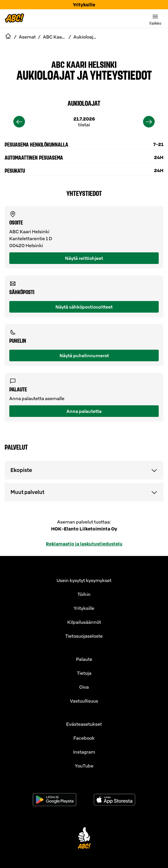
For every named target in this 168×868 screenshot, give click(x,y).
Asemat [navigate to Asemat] (27, 37)
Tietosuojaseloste (84, 636)
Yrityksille (84, 5)
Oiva (84, 687)
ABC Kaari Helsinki (84, 64)
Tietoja (84, 673)
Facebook (84, 738)
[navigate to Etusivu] (8, 37)
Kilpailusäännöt (84, 622)
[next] (149, 122)
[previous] (19, 122)
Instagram (84, 752)
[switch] (155, 19)
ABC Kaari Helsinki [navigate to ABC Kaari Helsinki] (55, 37)
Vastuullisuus (84, 701)
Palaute (84, 659)
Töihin (84, 594)
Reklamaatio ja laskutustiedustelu (84, 544)
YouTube (84, 766)
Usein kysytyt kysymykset (84, 580)
